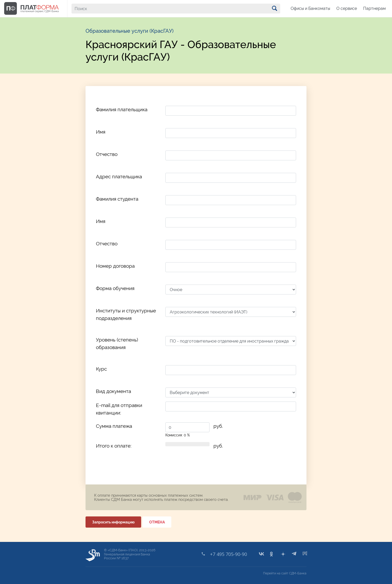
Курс (101, 369)
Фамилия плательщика (122, 109)
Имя (101, 132)
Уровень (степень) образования (117, 343)
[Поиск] (176, 9)
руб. (218, 426)
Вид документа (113, 391)
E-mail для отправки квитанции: (119, 409)
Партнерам (374, 8)
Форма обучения (115, 288)
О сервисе (347, 8)
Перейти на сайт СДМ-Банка (285, 573)
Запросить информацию (113, 522)
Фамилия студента (117, 199)
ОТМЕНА (157, 522)
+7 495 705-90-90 (228, 554)
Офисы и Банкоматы (310, 8)
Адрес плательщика (119, 176)
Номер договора (115, 266)
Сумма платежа (114, 426)
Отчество (107, 154)
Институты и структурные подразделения (126, 314)
